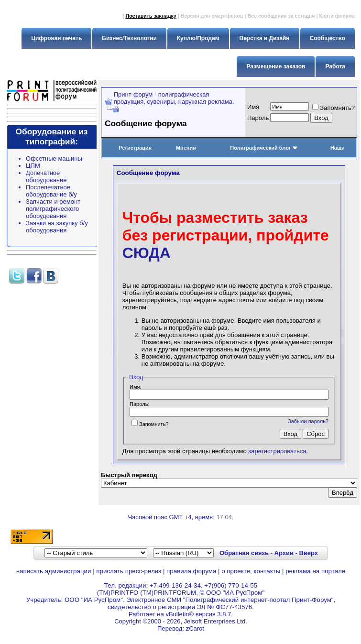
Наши (338, 148)
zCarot (195, 628)
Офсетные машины (54, 158)
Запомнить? (334, 108)
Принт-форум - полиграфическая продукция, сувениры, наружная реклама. (174, 98)
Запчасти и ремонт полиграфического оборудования (53, 209)
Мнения (186, 148)
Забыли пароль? (308, 421)
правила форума (191, 571)
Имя (253, 107)
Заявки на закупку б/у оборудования (57, 227)
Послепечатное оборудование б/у (51, 191)
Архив (284, 553)
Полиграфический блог (264, 148)
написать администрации (54, 571)
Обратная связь (244, 553)
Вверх (309, 553)
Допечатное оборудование (46, 176)
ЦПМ (33, 166)
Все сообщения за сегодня (281, 16)
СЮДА (147, 253)
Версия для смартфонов (212, 16)
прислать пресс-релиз (129, 571)
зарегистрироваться (277, 451)
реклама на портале (315, 571)
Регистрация (135, 148)
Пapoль (258, 118)
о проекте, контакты (251, 571)
